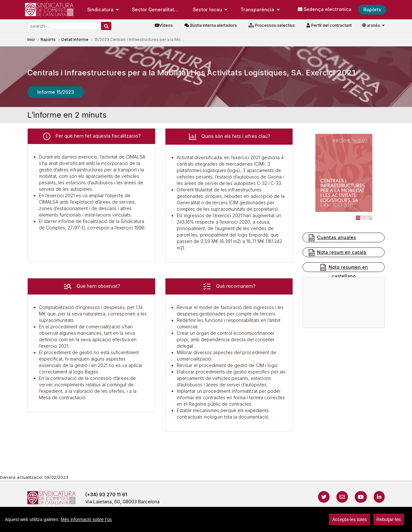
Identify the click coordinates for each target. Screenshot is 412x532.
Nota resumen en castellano (344, 271)
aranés (372, 25)
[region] (206, 519)
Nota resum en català (337, 253)
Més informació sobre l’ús (86, 519)
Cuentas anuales (332, 238)
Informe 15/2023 (56, 92)
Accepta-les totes (349, 519)
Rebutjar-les (389, 519)
